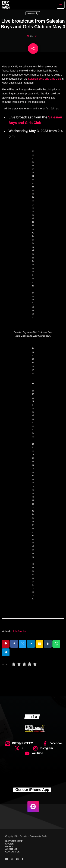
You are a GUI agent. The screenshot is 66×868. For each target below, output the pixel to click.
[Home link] (6, 5)
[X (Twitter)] (12, 860)
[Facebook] (23, 860)
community (33, 13)
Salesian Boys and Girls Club (44, 79)
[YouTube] (7, 860)
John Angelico (19, 631)
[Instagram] (17, 860)
